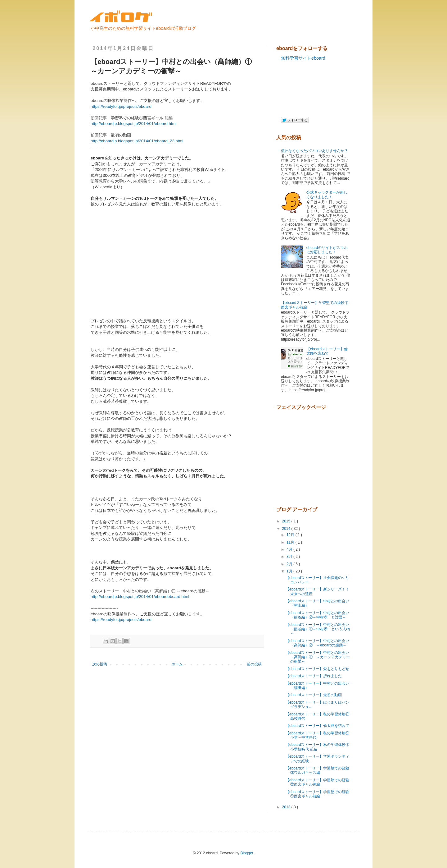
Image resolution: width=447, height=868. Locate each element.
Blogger (247, 853)
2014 (287, 529)
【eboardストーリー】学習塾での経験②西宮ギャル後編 (317, 782)
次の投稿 (100, 664)
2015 (287, 521)
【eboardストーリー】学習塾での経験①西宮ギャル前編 (317, 794)
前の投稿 (254, 664)
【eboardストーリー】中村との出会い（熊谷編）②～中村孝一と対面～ (317, 615)
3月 (290, 557)
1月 (290, 571)
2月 (290, 564)
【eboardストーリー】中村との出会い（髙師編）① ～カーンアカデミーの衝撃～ (318, 657)
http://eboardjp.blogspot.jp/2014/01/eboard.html (133, 124)
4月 (290, 549)
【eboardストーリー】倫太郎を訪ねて (327, 351)
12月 (291, 535)
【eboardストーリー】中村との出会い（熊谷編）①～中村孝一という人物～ (318, 629)
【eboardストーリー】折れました (314, 676)
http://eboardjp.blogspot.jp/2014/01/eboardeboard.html (140, 597)
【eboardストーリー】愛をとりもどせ (317, 669)
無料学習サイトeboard (303, 58)
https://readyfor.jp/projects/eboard (121, 620)
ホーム (177, 664)
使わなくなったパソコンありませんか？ (314, 151)
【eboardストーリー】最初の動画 (314, 695)
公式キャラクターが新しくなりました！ (327, 195)
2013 (287, 807)
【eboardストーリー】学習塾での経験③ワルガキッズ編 (317, 770)
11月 (291, 542)
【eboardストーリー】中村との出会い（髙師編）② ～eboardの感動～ (317, 643)
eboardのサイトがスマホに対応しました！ (327, 250)
